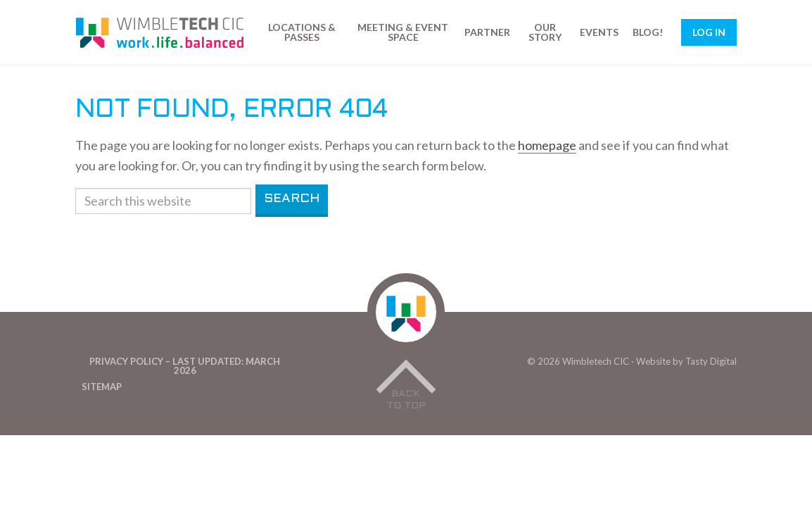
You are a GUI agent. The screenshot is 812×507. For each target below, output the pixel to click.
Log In (709, 32)
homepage (547, 145)
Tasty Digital (711, 361)
